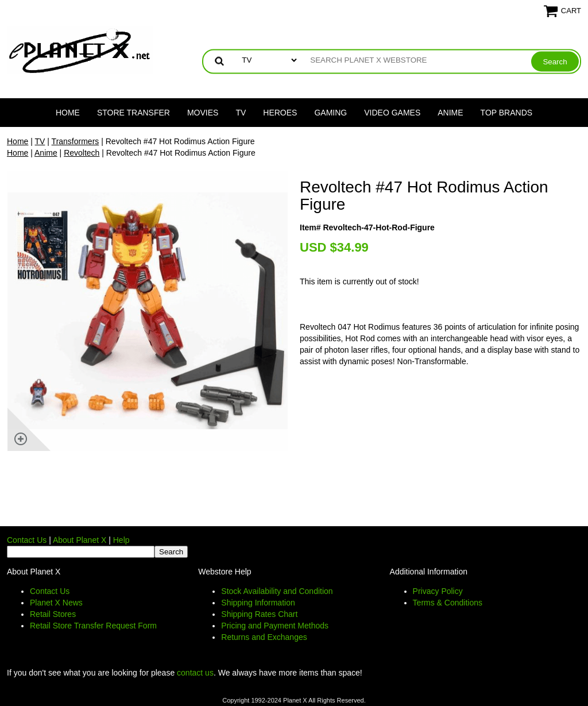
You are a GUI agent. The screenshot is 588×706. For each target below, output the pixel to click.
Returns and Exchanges (264, 637)
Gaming (330, 113)
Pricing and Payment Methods (275, 626)
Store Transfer (134, 113)
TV (241, 113)
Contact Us (27, 540)
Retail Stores (53, 614)
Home (68, 113)
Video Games (392, 113)
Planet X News (56, 603)
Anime (450, 113)
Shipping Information (258, 603)
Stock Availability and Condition (277, 591)
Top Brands (507, 113)
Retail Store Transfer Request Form (93, 626)
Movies (203, 113)
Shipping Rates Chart (259, 614)
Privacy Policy (438, 591)
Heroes (280, 113)
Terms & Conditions (448, 603)
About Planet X (80, 540)
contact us (195, 673)
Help (121, 540)
